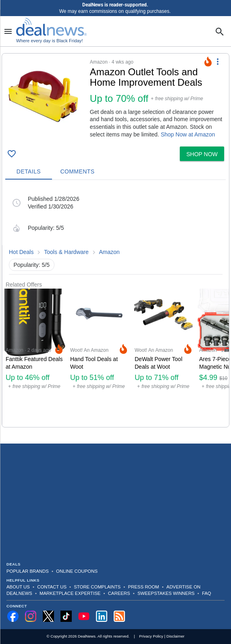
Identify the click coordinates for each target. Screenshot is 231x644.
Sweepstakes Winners (166, 593)
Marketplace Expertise (70, 593)
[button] (115, 98)
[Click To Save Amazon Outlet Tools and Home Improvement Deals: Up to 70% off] (12, 154)
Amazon (109, 252)
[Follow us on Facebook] (13, 616)
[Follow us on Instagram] (31, 616)
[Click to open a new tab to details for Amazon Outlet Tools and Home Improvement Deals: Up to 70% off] (46, 100)
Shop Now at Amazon (188, 134)
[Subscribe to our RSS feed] (119, 616)
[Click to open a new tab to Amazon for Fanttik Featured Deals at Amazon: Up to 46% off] (35, 358)
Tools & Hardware (66, 252)
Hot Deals (21, 252)
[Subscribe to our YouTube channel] (84, 616)
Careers (119, 593)
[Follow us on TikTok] (66, 616)
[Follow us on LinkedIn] (102, 616)
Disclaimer (176, 636)
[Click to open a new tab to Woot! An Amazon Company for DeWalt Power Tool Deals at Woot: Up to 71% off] (164, 358)
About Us (18, 587)
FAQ (207, 593)
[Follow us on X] (48, 616)
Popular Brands (28, 571)
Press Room (144, 587)
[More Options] (218, 62)
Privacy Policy (151, 636)
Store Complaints (97, 587)
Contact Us (52, 587)
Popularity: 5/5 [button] (32, 265)
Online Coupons (77, 571)
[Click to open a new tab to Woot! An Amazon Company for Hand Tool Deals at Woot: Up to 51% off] (99, 358)
